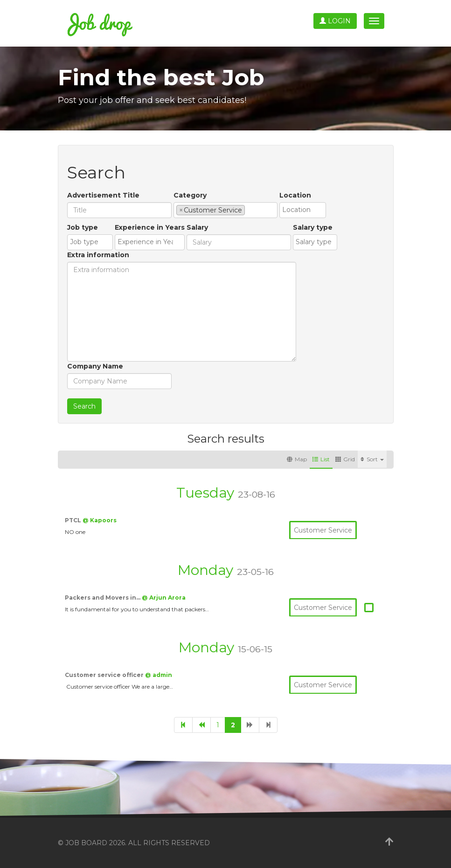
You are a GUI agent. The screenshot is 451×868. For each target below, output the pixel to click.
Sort (372, 459)
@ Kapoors (100, 520)
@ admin (159, 675)
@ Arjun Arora (164, 598)
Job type (83, 227)
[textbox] (250, 210)
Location (295, 195)
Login (335, 21)
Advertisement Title (103, 195)
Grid (345, 459)
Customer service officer (105, 675)
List (321, 459)
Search (84, 406)
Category (190, 195)
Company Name (95, 366)
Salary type (313, 227)
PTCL (74, 520)
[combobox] (225, 210)
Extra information (98, 255)
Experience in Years (150, 227)
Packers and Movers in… (103, 598)
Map (297, 459)
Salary (197, 227)
